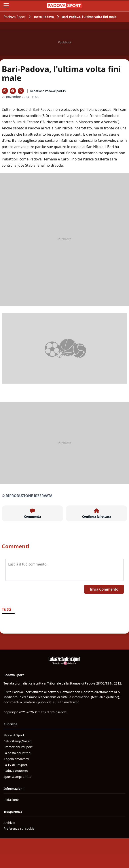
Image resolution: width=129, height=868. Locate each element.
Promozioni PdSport (18, 747)
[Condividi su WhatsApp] (5, 91)
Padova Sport (15, 17)
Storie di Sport (14, 735)
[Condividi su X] (21, 91)
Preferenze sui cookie (19, 828)
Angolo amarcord (16, 759)
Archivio (9, 823)
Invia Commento (104, 589)
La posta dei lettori (17, 753)
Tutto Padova (44, 17)
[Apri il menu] (6, 5)
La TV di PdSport (15, 765)
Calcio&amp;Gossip (18, 741)
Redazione (11, 800)
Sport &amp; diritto (18, 777)
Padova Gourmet (16, 771)
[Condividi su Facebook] (13, 91)
